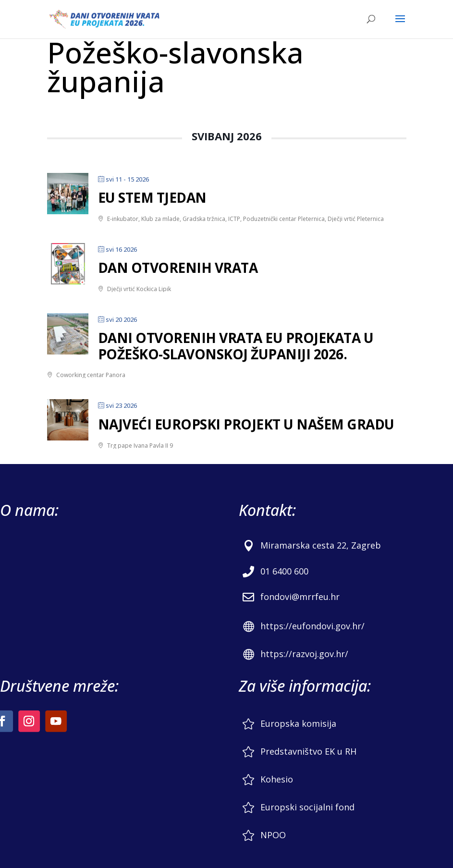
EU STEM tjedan (152, 197)
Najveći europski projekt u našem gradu (246, 424)
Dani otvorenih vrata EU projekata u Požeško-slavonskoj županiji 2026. (236, 346)
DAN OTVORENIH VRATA (178, 268)
